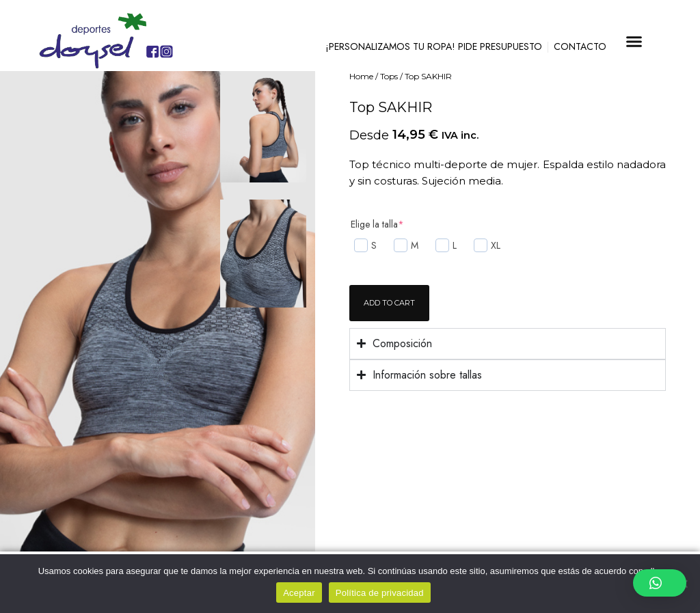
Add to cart (389, 303)
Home (361, 76)
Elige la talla (377, 224)
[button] (634, 41)
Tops (389, 76)
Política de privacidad (380, 593)
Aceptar (299, 593)
